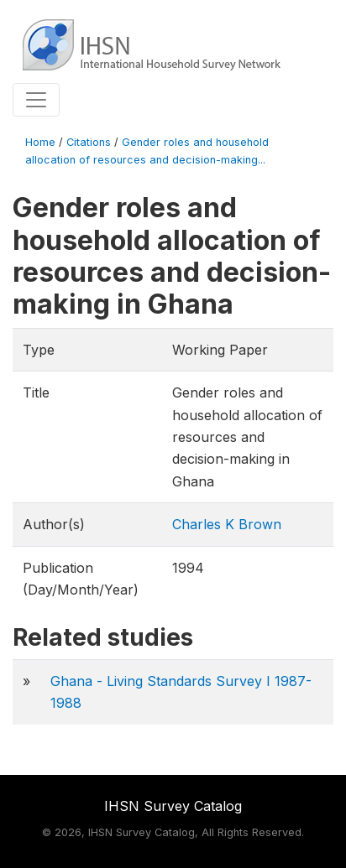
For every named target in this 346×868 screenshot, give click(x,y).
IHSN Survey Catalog (173, 806)
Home (40, 142)
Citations (89, 142)
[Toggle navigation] (36, 100)
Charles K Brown (227, 524)
